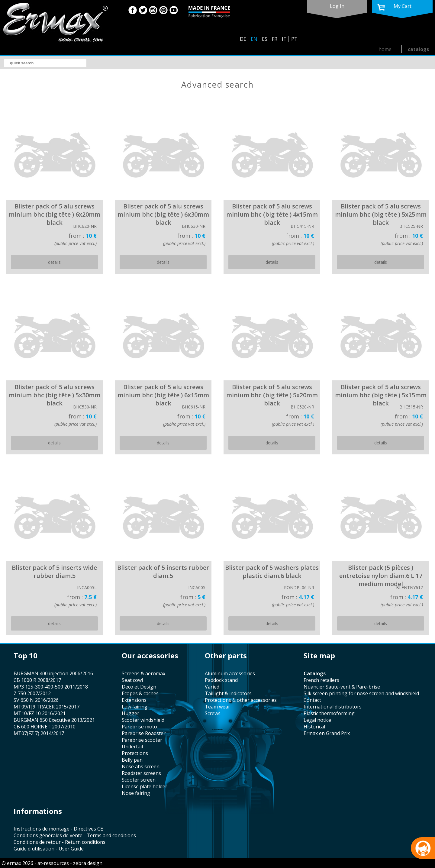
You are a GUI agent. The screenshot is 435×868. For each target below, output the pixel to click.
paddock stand (221, 680)
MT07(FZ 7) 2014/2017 (39, 733)
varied (212, 687)
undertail (132, 747)
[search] (45, 63)
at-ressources (53, 863)
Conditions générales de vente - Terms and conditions (75, 835)
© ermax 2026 (17, 863)
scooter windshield (143, 720)
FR (275, 39)
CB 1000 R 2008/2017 (37, 680)
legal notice (317, 720)
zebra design (88, 863)
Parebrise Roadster (144, 733)
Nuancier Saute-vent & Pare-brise (342, 687)
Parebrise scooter (142, 740)
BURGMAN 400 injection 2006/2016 (53, 673)
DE (243, 39)
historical (314, 727)
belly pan (132, 760)
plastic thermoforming (329, 713)
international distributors (333, 707)
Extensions (134, 700)
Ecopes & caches (140, 693)
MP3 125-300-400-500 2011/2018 (51, 687)
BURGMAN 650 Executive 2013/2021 (54, 720)
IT (284, 39)
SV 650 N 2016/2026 (36, 700)
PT (294, 39)
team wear (217, 707)
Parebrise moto (139, 727)
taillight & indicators (228, 693)
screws (213, 713)
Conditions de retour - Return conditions (60, 842)
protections (135, 753)
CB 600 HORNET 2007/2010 (45, 727)
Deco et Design (139, 687)
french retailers (321, 680)
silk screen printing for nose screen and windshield (361, 693)
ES (265, 39)
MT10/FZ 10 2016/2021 (40, 713)
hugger (130, 713)
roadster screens (141, 773)
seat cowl (132, 680)
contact (312, 700)
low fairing (135, 707)
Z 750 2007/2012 (32, 693)
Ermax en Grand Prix (327, 733)
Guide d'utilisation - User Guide (49, 849)
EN (254, 39)
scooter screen (139, 780)
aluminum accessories (230, 673)
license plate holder (145, 786)
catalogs (418, 49)
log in (337, 6)
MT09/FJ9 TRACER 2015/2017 (47, 707)
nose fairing (136, 793)
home (385, 49)
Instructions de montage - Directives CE (58, 829)
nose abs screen (141, 766)
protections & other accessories (241, 700)
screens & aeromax (143, 673)
